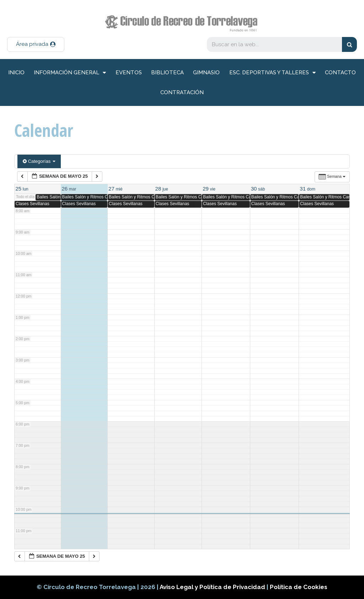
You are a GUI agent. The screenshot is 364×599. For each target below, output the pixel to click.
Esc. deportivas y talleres (272, 73)
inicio (16, 73)
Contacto (340, 73)
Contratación (182, 92)
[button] (36, 44)
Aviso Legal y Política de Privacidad (213, 587)
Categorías (39, 161)
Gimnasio (206, 73)
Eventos (129, 73)
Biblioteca (167, 73)
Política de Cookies (299, 587)
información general (70, 73)
